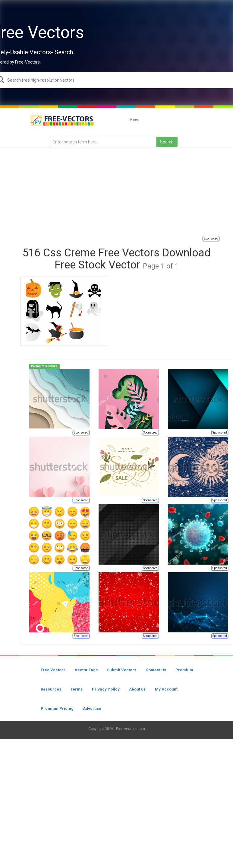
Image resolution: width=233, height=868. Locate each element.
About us (137, 689)
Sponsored (211, 238)
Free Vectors (53, 670)
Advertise (92, 708)
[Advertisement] (123, 191)
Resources (51, 689)
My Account (166, 689)
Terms (77, 689)
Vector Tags (86, 670)
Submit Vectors (122, 670)
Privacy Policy (106, 689)
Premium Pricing (57, 708)
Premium (184, 670)
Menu (134, 120)
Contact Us (156, 670)
